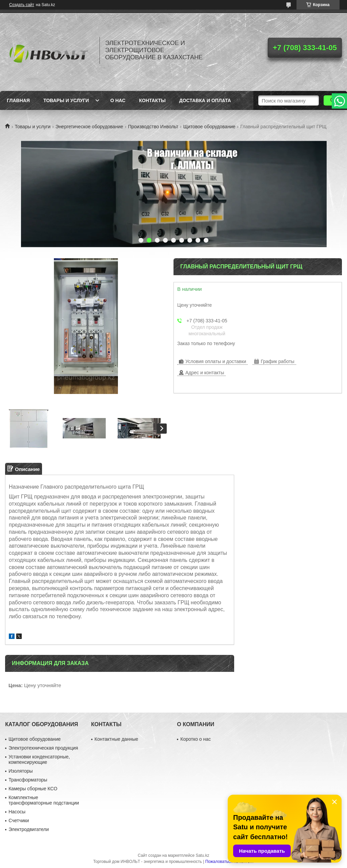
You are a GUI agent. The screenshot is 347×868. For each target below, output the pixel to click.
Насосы (17, 812)
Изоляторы (21, 771)
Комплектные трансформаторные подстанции (44, 800)
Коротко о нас (196, 739)
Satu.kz (202, 855)
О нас (118, 100)
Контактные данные (116, 739)
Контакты (152, 100)
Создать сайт (22, 5)
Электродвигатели (29, 829)
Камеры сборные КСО (33, 789)
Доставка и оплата (205, 100)
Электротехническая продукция (43, 748)
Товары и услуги (66, 100)
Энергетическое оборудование (89, 127)
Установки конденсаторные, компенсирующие (39, 759)
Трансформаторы (28, 780)
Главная (18, 100)
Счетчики (19, 820)
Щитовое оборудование (209, 127)
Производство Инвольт (153, 127)
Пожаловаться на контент (230, 862)
